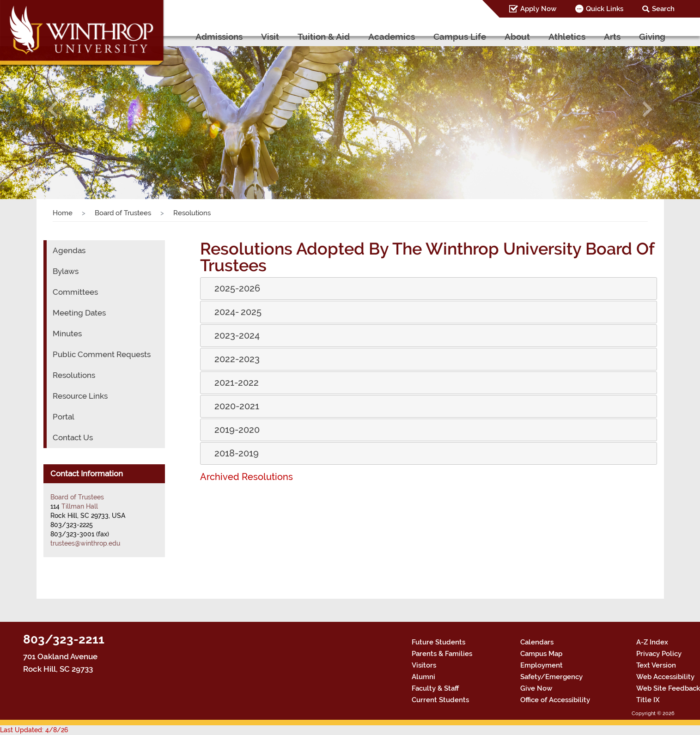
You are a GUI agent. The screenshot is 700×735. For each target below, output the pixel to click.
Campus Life (476, 36)
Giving (653, 36)
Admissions (253, 36)
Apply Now (547, 9)
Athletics (573, 36)
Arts (615, 36)
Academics (414, 36)
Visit (300, 36)
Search (665, 9)
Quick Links (610, 9)
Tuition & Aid (352, 36)
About (528, 36)
